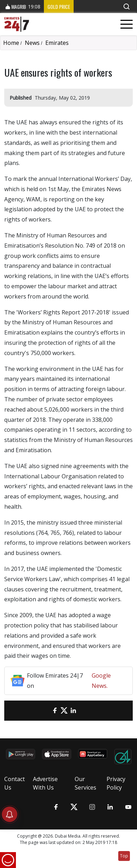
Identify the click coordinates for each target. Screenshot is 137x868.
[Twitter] (64, 711)
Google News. (101, 681)
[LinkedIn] (73, 711)
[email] (46, 711)
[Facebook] (55, 711)
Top (124, 856)
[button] (126, 7)
